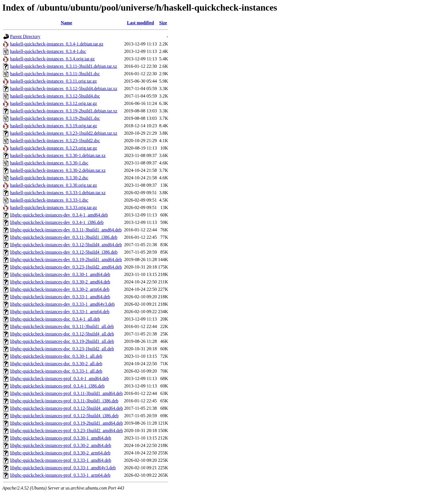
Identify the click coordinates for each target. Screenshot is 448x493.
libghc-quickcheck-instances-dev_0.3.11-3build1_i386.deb (64, 237)
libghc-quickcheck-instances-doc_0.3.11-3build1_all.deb (62, 326)
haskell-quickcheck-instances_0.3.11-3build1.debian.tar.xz (64, 66)
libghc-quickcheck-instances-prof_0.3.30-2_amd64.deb (61, 445)
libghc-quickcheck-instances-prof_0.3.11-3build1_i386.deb (64, 401)
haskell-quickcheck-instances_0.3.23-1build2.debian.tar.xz (64, 133)
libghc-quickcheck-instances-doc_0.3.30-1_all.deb (56, 356)
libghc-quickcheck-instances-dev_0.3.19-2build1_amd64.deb (66, 260)
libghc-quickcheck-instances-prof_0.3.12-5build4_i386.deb (64, 416)
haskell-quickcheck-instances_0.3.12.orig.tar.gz (53, 103)
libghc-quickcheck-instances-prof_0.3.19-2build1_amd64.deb (66, 423)
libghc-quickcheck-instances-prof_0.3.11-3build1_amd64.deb (66, 393)
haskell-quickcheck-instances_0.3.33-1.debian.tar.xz (58, 193)
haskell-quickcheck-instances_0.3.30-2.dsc (49, 178)
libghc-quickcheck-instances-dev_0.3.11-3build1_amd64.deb (66, 230)
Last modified (140, 23)
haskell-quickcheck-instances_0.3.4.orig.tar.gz (52, 59)
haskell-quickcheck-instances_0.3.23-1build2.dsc (55, 141)
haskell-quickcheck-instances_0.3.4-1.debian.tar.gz (57, 44)
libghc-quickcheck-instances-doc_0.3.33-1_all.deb (56, 371)
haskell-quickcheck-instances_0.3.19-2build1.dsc (55, 118)
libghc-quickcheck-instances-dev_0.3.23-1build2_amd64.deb (66, 267)
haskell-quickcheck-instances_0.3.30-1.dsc (49, 163)
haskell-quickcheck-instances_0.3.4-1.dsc (48, 51)
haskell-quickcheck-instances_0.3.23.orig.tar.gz (53, 148)
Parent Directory (25, 36)
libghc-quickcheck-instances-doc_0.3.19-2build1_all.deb (62, 341)
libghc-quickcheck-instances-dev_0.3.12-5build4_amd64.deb (66, 245)
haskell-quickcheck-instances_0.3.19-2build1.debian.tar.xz (64, 111)
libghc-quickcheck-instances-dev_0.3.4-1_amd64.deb (59, 215)
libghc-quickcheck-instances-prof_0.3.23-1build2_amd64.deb (66, 431)
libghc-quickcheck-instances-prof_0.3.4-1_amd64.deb (59, 378)
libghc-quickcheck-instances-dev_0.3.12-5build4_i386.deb (64, 252)
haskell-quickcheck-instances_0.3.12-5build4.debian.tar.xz (64, 89)
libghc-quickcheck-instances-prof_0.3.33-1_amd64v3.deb (63, 468)
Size (163, 23)
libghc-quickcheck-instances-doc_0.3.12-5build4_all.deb (62, 334)
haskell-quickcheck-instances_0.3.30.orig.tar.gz (53, 185)
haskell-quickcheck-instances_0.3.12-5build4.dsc (55, 96)
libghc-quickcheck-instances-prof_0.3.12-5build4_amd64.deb (66, 408)
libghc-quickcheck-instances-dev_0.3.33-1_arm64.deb (60, 312)
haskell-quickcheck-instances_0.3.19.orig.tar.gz (53, 126)
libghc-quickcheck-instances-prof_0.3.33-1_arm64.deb (60, 475)
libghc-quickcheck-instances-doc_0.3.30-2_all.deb (56, 364)
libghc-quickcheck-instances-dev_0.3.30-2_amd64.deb (60, 282)
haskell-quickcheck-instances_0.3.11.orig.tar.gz (53, 81)
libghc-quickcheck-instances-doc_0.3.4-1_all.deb (55, 319)
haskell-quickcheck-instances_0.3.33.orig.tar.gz (53, 207)
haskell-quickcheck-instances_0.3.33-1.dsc (49, 200)
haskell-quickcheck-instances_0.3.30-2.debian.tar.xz (58, 170)
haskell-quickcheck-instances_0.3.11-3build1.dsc (55, 74)
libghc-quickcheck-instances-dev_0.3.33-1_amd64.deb (60, 297)
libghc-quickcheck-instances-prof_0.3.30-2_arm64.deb (60, 453)
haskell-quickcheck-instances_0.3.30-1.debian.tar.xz (58, 155)
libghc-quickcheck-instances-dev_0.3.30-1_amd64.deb (60, 274)
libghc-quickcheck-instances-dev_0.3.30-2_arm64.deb (60, 289)
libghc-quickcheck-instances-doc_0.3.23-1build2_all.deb (62, 349)
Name (67, 23)
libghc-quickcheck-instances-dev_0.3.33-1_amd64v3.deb (62, 304)
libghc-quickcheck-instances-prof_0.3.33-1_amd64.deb (61, 460)
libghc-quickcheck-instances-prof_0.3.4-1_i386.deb (57, 386)
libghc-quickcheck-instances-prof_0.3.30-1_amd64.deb (61, 438)
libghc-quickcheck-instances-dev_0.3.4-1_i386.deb (57, 222)
